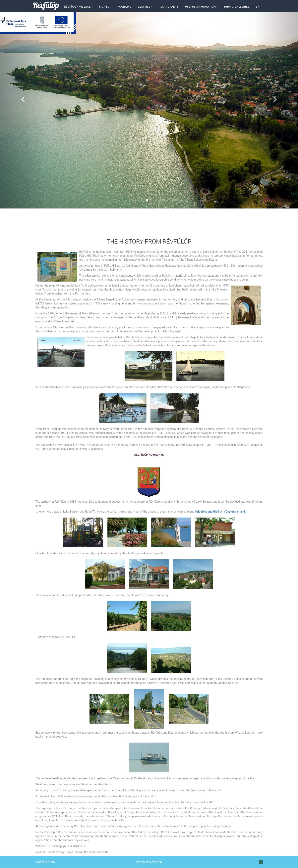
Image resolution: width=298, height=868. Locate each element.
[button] (259, 7)
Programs (123, 7)
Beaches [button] (145, 7)
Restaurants (169, 7)
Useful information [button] (202, 7)
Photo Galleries (237, 7)
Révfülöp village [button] (78, 7)
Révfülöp (46, 5)
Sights (104, 7)
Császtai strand (235, 512)
